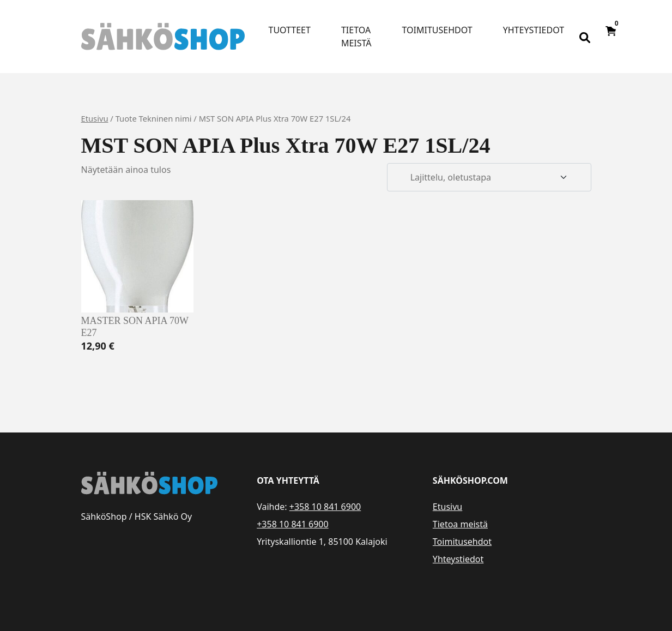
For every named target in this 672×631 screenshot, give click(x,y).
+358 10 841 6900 (325, 507)
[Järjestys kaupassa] (489, 177)
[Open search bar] (585, 37)
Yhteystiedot (534, 30)
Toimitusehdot (437, 30)
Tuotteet (290, 30)
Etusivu (95, 118)
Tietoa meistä (356, 37)
